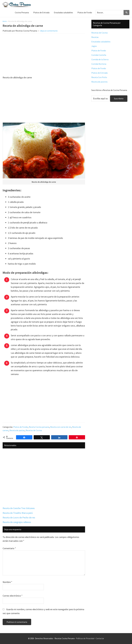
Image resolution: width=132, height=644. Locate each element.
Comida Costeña (99, 55)
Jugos (94, 46)
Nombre (7, 582)
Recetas (95, 37)
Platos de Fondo (21, 427)
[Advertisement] (44, 55)
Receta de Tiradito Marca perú (18, 513)
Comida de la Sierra (100, 59)
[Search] (126, 13)
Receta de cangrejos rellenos (17, 522)
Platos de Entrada (99, 73)
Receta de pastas (17, 430)
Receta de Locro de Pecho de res (19, 517)
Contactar (100, 638)
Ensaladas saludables (101, 42)
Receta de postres (99, 82)
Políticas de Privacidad (85, 638)
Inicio (5, 21)
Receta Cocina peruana (39, 427)
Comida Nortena (99, 64)
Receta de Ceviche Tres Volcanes (19, 508)
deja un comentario (49, 31)
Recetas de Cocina (34, 430)
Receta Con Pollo (99, 77)
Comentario (9, 548)
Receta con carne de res (61, 427)
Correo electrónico (13, 596)
